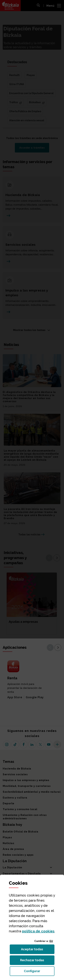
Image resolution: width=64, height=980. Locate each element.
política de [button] (38, 931)
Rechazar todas (35, 961)
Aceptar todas (35, 950)
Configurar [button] (39, 972)
